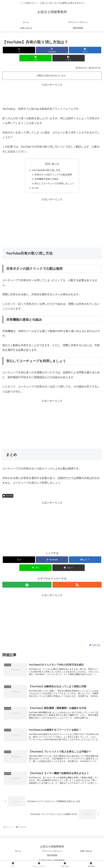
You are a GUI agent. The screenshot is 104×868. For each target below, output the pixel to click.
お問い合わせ (86, 854)
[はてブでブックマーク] (85, 50)
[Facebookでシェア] (52, 50)
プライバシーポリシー (52, 854)
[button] (69, 58)
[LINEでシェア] (35, 58)
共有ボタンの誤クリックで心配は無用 (53, 175)
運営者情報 (52, 859)
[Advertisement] (52, 95)
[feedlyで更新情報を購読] (27, 586)
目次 (48, 164)
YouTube (8, 497)
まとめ (34, 189)
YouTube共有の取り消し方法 (46, 170)
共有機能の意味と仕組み (46, 180)
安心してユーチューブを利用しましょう (54, 185)
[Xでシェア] (19, 50)
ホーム (18, 854)
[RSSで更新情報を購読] (77, 586)
